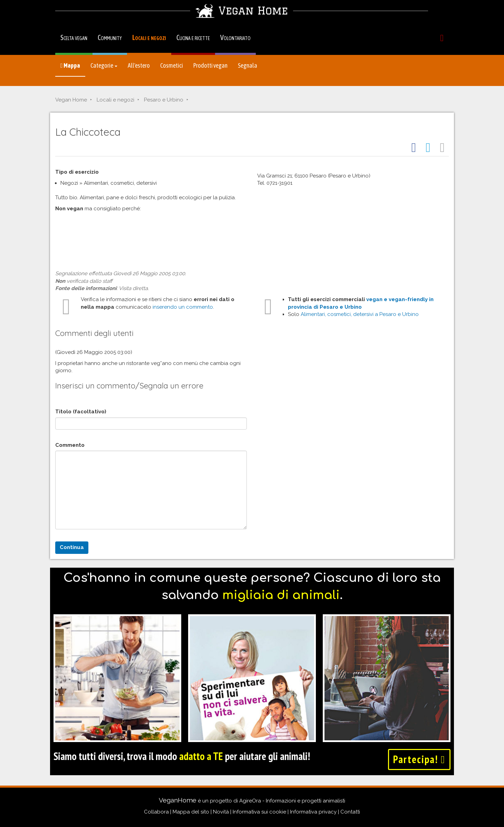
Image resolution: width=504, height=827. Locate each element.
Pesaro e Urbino (164, 100)
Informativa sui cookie (259, 812)
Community (110, 37)
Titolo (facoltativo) (81, 412)
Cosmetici (172, 65)
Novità (221, 812)
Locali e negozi (149, 37)
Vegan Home (71, 100)
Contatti (350, 812)
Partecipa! (419, 759)
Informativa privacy (313, 812)
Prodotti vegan (210, 65)
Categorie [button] (104, 65)
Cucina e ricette (193, 37)
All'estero (139, 65)
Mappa (70, 65)
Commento (70, 445)
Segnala (248, 65)
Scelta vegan (74, 37)
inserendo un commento (183, 307)
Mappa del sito (191, 812)
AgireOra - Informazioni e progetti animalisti (292, 801)
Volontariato (235, 37)
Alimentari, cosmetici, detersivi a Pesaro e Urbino (360, 314)
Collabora (156, 812)
